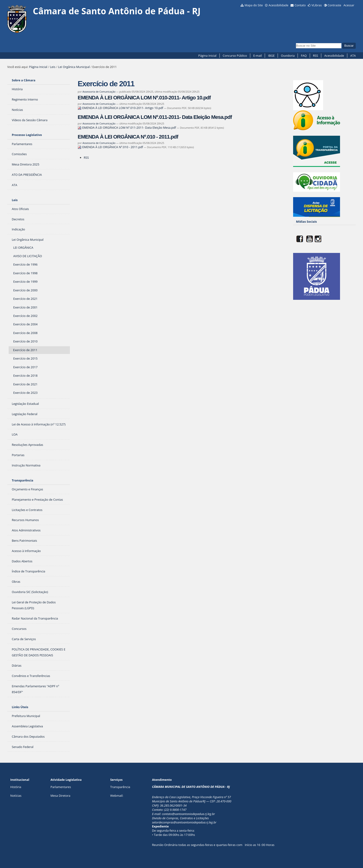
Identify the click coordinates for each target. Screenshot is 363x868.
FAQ (304, 56)
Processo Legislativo (27, 135)
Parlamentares (61, 787)
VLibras (317, 5)
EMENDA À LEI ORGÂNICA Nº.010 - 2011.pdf (128, 137)
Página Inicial (207, 56)
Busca (296, 43)
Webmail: (117, 796)
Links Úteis (20, 707)
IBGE (271, 56)
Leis (53, 67)
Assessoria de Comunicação (99, 92)
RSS (315, 56)
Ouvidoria (288, 56)
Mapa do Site (254, 5)
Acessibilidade (278, 5)
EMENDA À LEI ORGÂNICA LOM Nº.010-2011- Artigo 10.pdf (144, 98)
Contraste (334, 5)
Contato (300, 5)
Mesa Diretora (60, 796)
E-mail (258, 56)
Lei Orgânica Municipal (74, 67)
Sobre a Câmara (24, 80)
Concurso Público (235, 56)
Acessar (349, 5)
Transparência (23, 480)
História (16, 787)
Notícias (16, 796)
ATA (353, 56)
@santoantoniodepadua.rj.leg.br (193, 814)
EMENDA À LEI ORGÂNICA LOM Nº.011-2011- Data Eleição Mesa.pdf (155, 117)
